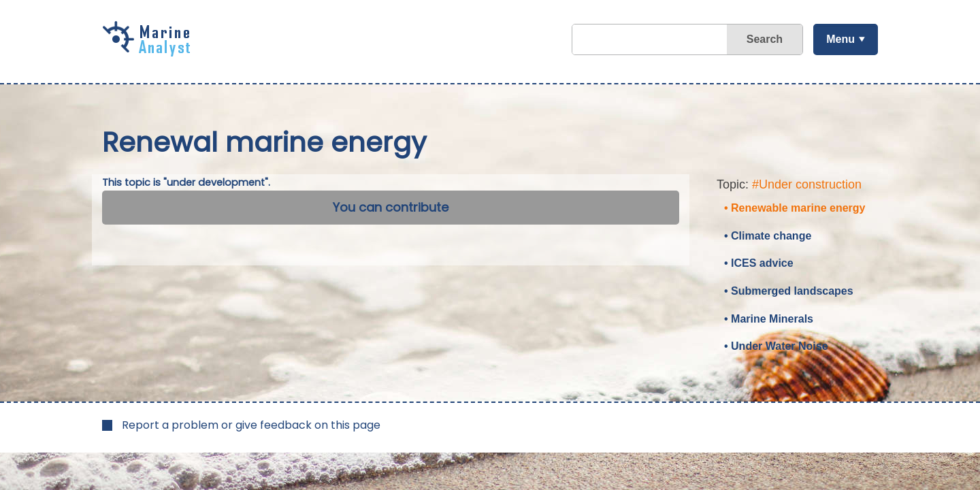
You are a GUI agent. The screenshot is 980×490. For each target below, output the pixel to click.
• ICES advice (759, 263)
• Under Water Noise (776, 346)
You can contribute (391, 207)
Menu (840, 39)
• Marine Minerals (769, 319)
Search (765, 39)
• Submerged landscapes (789, 291)
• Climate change (768, 236)
